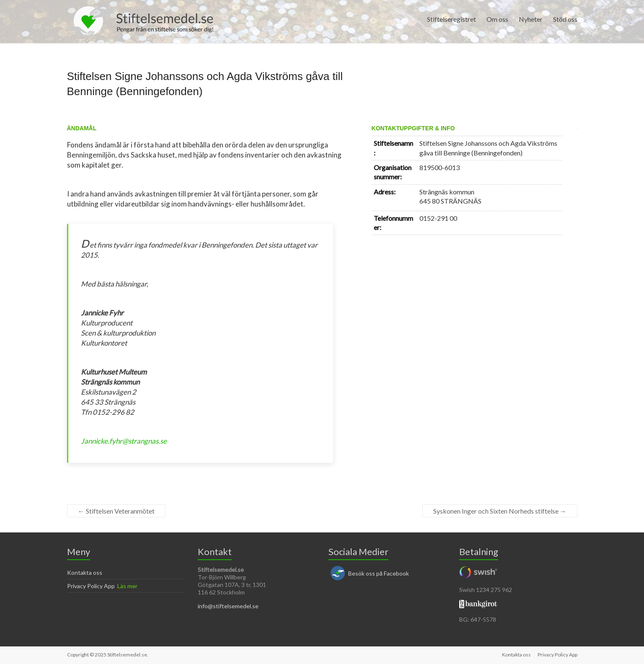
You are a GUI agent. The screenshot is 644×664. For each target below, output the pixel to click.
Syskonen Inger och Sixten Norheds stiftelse (500, 511)
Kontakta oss (85, 572)
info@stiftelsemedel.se (228, 606)
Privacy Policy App (91, 586)
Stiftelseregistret (451, 19)
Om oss (497, 19)
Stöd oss (565, 19)
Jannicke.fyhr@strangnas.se (124, 441)
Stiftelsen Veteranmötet (116, 511)
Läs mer (127, 586)
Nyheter (531, 19)
